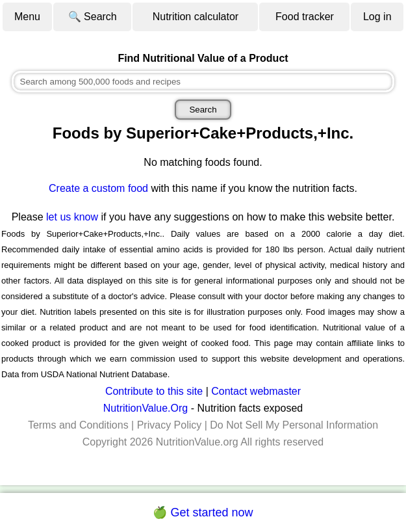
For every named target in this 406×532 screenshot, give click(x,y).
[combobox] (203, 82)
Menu (27, 17)
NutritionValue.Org (146, 408)
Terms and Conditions (78, 425)
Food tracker (305, 17)
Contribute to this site (154, 391)
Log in (377, 17)
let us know (72, 217)
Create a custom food (98, 188)
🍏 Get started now (203, 512)
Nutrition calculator (196, 17)
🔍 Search (93, 17)
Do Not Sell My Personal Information (294, 425)
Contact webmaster (256, 391)
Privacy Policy (170, 425)
